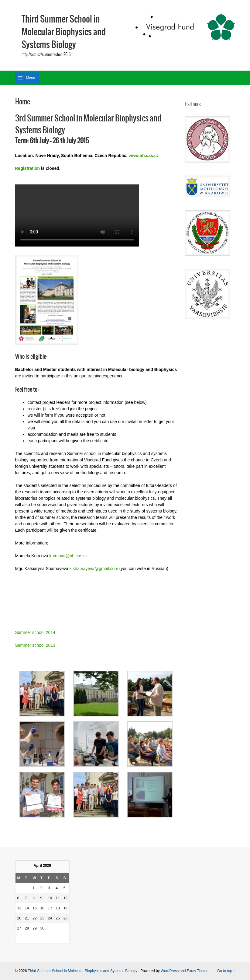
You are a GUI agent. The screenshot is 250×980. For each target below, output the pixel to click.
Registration (28, 168)
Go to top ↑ (226, 971)
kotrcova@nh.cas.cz (68, 556)
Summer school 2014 (35, 632)
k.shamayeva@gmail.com (94, 569)
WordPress (170, 971)
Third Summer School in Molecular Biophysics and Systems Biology (64, 32)
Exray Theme (198, 971)
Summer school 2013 (35, 645)
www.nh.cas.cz (144, 156)
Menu (31, 78)
